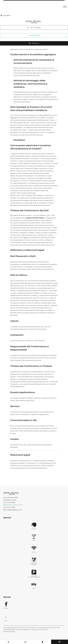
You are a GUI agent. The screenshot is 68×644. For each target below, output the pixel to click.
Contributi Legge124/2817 (23, 630)
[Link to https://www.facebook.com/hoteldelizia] (34, 604)
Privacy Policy (35, 630)
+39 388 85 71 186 (17, 505)
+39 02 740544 (11, 503)
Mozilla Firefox (39, 173)
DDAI (34, 195)
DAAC (23, 195)
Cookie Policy (44, 630)
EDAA (28, 191)
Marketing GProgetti (9, 632)
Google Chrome (28, 173)
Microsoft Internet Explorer (25, 176)
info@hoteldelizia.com (14, 510)
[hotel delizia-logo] (34, 21)
